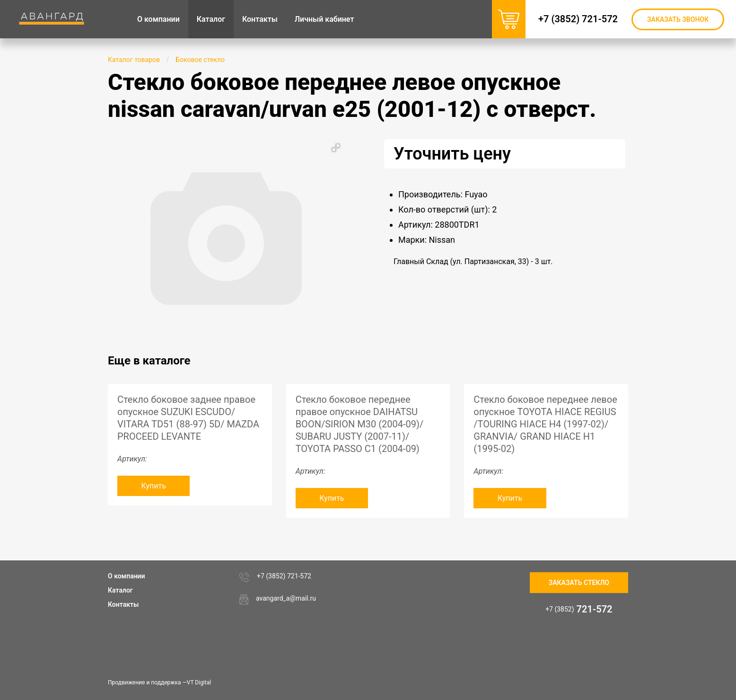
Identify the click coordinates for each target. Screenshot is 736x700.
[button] (336, 148)
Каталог (120, 590)
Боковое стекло (200, 60)
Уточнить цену (452, 154)
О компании (127, 576)
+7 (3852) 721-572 (578, 19)
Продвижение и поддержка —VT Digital (159, 682)
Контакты (123, 604)
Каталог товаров (134, 60)
